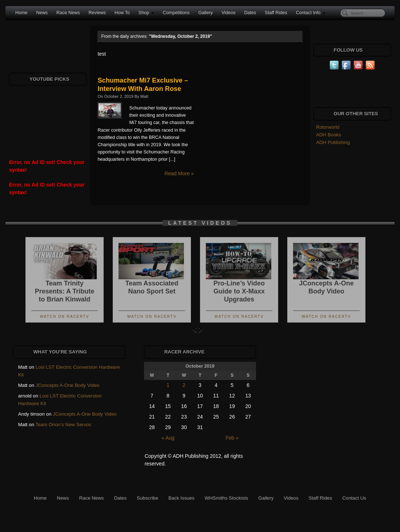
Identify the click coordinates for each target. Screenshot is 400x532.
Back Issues (181, 498)
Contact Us (354, 498)
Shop (146, 13)
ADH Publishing (333, 142)
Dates (250, 13)
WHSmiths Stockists (227, 498)
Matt (144, 96)
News (42, 13)
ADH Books (329, 135)
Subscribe (147, 498)
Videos (228, 13)
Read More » (179, 173)
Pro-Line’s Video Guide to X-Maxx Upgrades (239, 291)
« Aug (168, 438)
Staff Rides (276, 13)
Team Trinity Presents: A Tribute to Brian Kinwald (65, 291)
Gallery (205, 13)
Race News (68, 13)
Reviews (97, 13)
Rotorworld (328, 127)
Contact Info (311, 13)
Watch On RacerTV (65, 317)
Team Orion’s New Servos (63, 425)
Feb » (232, 438)
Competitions (176, 13)
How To (122, 13)
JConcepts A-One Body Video (68, 385)
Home (21, 13)
